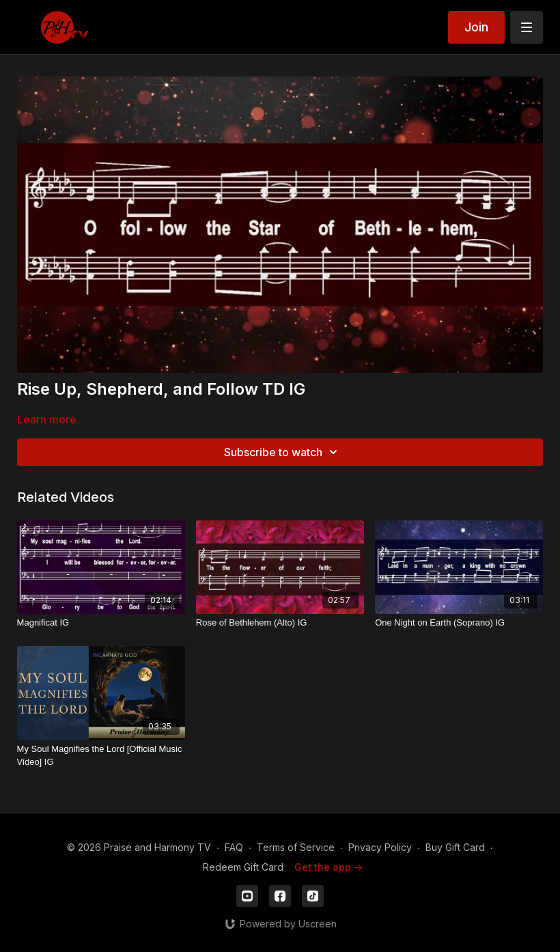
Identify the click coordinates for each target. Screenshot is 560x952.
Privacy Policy (380, 847)
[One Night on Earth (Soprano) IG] (459, 623)
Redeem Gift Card (243, 867)
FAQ (234, 847)
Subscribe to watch (283, 452)
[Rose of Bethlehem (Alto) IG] (280, 623)
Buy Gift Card (455, 847)
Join (476, 27)
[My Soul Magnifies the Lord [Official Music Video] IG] (101, 756)
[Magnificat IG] (101, 623)
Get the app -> (328, 867)
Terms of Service (296, 847)
